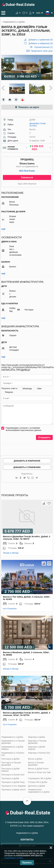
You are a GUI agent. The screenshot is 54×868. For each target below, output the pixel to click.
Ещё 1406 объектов (27, 184)
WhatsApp (27, 388)
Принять (27, 863)
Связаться (27, 177)
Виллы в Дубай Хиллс (38, 769)
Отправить (44, 437)
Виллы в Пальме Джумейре (36, 764)
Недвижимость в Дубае (12, 737)
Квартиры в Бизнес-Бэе (39, 753)
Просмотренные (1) (44, 47)
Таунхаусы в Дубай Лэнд (13, 782)
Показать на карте (29, 107)
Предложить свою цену (42, 51)
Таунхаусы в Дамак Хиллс (13, 790)
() (40, 40)
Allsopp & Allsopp (11, 553)
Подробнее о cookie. (14, 858)
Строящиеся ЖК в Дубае (40, 778)
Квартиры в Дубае (37, 737)
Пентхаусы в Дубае (10, 759)
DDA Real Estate (27, 171)
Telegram (9, 392)
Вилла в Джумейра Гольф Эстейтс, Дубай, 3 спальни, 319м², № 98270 (26, 538)
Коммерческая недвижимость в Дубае (39, 791)
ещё (3, 229)
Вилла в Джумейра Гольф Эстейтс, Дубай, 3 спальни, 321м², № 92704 (26, 714)
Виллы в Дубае (35, 759)
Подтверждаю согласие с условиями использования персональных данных (23, 429)
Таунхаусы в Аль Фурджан (14, 786)
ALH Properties (10, 609)
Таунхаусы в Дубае (10, 778)
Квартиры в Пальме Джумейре (37, 742)
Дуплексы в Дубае (37, 786)
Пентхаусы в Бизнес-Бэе (13, 775)
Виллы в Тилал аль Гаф (39, 772)
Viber (39, 388)
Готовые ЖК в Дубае (38, 782)
